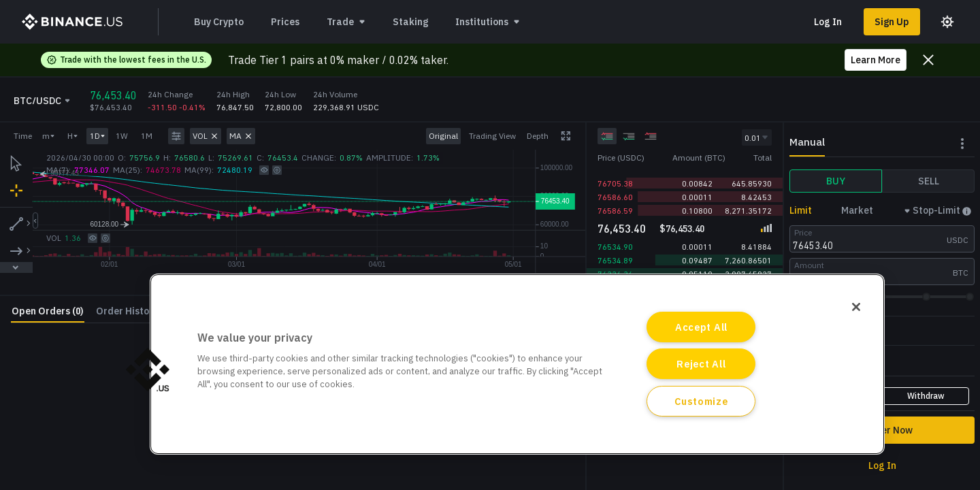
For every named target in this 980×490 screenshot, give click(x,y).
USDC (958, 240)
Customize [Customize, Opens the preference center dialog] (701, 401)
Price (803, 232)
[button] (148, 370)
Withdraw (926, 396)
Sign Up (892, 22)
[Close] (856, 307)
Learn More (876, 60)
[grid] (685, 192)
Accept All (701, 327)
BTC (961, 273)
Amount (809, 265)
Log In (828, 22)
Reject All (701, 364)
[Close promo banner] (928, 60)
